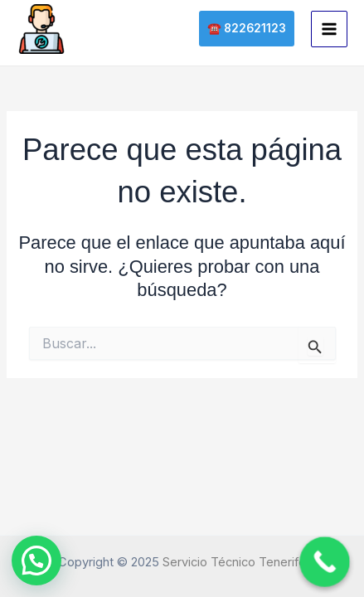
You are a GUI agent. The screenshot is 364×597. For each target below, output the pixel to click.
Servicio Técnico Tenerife (234, 562)
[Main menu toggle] (329, 29)
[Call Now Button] (325, 562)
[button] (247, 29)
